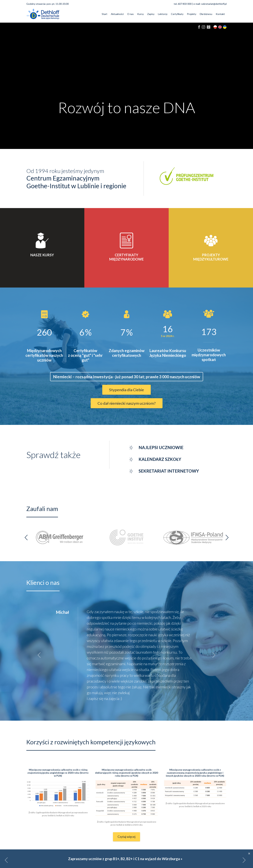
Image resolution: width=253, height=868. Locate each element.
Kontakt (220, 14)
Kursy (140, 14)
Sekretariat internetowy (169, 471)
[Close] (249, 853)
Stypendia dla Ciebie (126, 390)
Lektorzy (163, 14)
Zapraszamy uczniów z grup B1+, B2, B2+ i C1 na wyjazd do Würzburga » (125, 859)
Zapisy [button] (151, 14)
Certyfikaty (177, 14)
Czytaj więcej (126, 837)
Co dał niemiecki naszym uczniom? (127, 403)
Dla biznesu (206, 14)
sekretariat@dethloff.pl (214, 4)
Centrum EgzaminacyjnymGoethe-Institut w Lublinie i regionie (76, 182)
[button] (6, 860)
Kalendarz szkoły (160, 459)
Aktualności (117, 14)
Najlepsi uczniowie (161, 447)
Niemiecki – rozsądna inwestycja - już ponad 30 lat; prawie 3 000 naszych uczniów (127, 377)
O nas (130, 14)
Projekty (192, 14)
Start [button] (105, 14)
